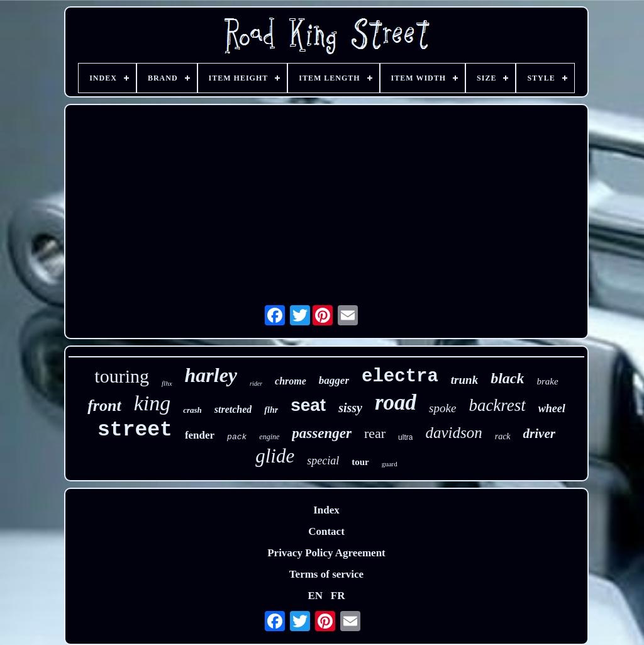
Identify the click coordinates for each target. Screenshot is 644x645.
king (153, 403)
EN (315, 596)
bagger (334, 380)
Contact (326, 531)
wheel (552, 408)
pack (237, 437)
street (135, 430)
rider (256, 384)
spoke (442, 408)
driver (539, 434)
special (323, 461)
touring (122, 376)
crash (192, 410)
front (104, 406)
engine (269, 437)
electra (400, 377)
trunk (464, 380)
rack (503, 436)
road (396, 402)
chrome (291, 381)
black (507, 378)
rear (375, 433)
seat (308, 405)
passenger (322, 433)
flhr (271, 410)
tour (360, 462)
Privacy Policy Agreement (326, 553)
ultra (405, 437)
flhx (167, 383)
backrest (497, 405)
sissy (350, 408)
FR (338, 596)
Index (326, 510)
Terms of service (326, 574)
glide (275, 456)
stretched (233, 409)
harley (211, 375)
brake (547, 381)
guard (390, 464)
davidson (453, 433)
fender (200, 435)
